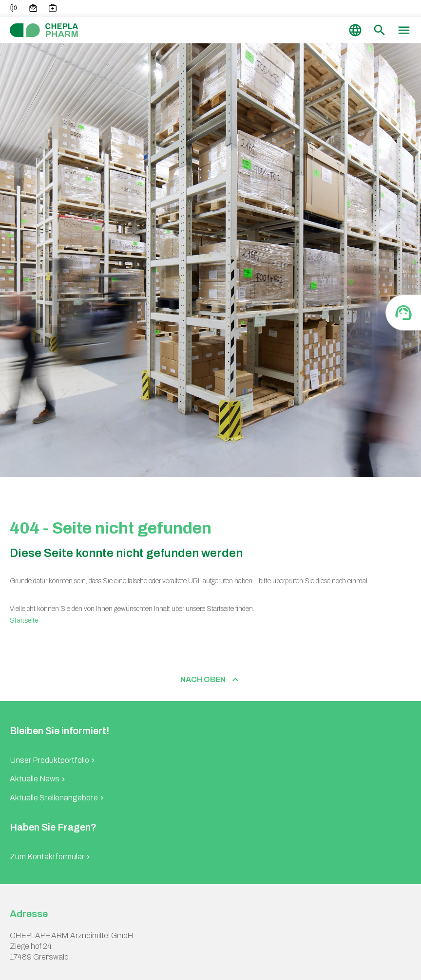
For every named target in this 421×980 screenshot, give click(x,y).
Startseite (24, 620)
